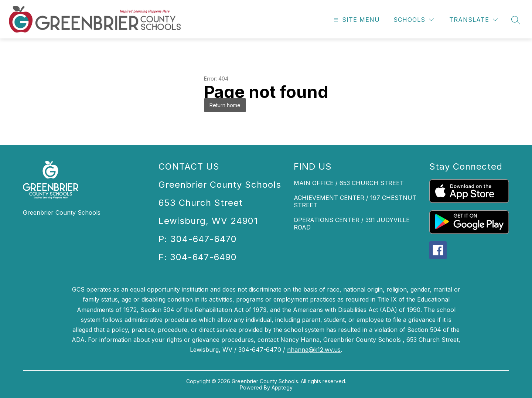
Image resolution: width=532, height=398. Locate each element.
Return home (225, 105)
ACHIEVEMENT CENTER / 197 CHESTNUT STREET (355, 201)
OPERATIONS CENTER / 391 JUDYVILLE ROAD (352, 224)
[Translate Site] (473, 20)
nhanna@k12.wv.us (314, 350)
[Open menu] (356, 20)
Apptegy (282, 387)
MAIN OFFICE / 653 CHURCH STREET (349, 183)
